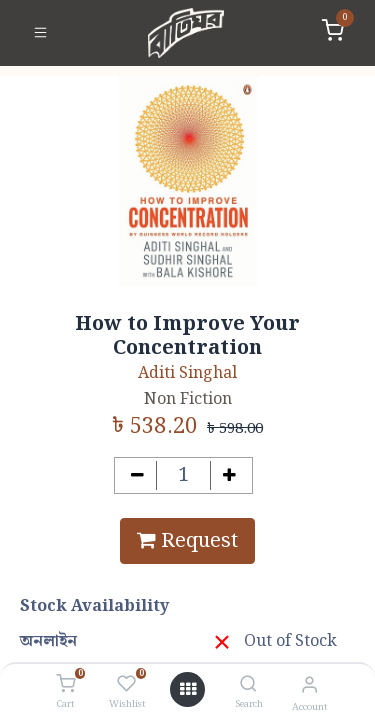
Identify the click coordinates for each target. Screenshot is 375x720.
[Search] (248, 685)
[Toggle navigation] (40, 33)
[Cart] (65, 685)
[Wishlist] (126, 685)
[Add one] (229, 475)
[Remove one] (137, 475)
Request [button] (187, 541)
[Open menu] (188, 690)
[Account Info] (309, 685)
